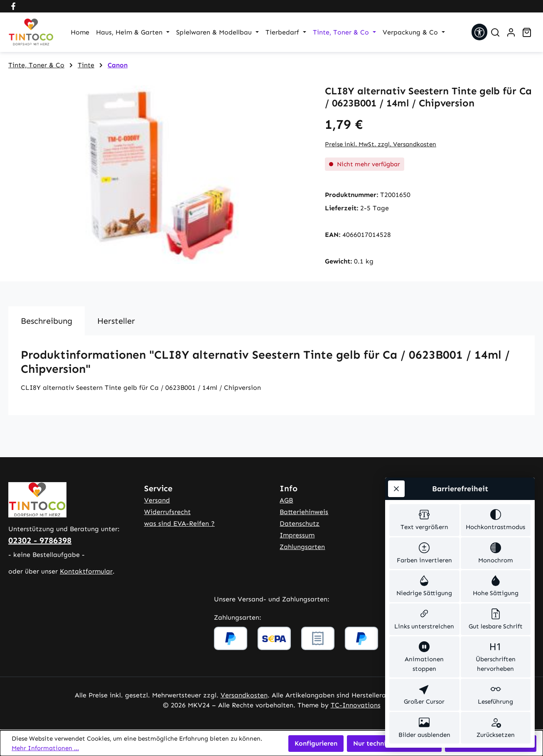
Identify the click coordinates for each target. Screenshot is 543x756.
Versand (157, 500)
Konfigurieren (316, 743)
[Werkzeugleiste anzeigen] (479, 32)
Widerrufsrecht (167, 512)
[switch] (424, 520)
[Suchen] (495, 32)
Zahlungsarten (302, 547)
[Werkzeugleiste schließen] (396, 489)
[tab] (47, 321)
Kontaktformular (86, 571)
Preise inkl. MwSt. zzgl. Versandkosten (381, 144)
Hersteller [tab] (116, 321)
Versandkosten (244, 695)
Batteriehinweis (304, 512)
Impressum (297, 535)
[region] (158, 175)
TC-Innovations (356, 705)
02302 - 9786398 (40, 540)
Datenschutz (300, 523)
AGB (286, 500)
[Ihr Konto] (511, 32)
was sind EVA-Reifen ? (179, 523)
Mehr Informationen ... (45, 748)
